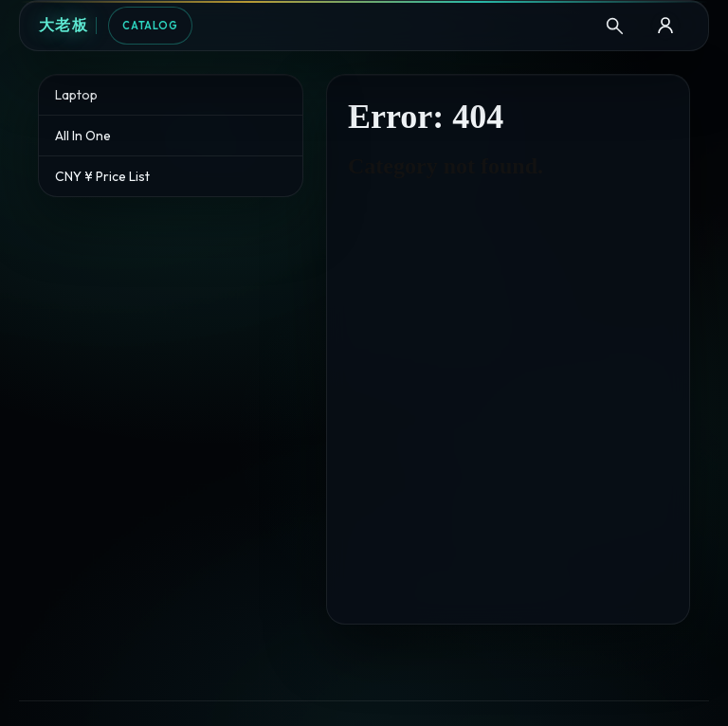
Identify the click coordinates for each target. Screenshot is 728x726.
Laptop (76, 95)
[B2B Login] (665, 26)
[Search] (614, 26)
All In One (83, 136)
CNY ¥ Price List (102, 176)
